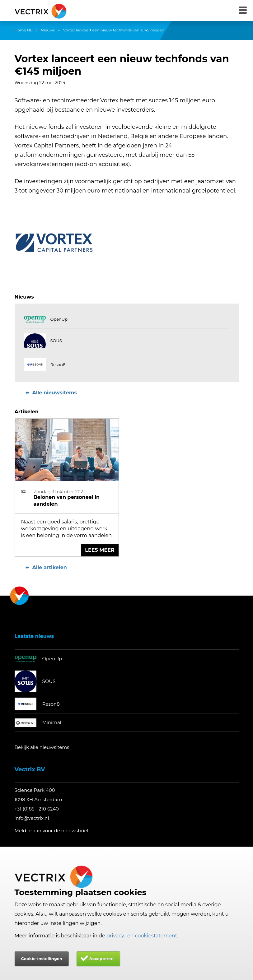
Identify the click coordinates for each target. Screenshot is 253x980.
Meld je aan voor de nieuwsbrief (52, 831)
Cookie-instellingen (42, 959)
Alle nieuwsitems (51, 393)
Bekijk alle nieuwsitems (42, 747)
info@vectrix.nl (32, 818)
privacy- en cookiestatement (142, 936)
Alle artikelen (45, 567)
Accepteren (102, 959)
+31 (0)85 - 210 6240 (37, 809)
